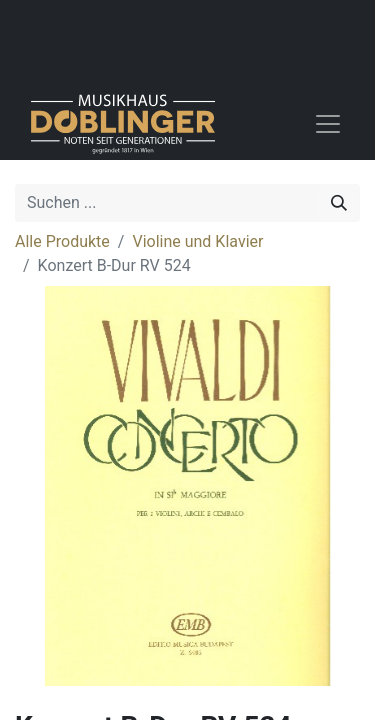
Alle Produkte (62, 241)
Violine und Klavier (197, 241)
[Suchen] (339, 203)
